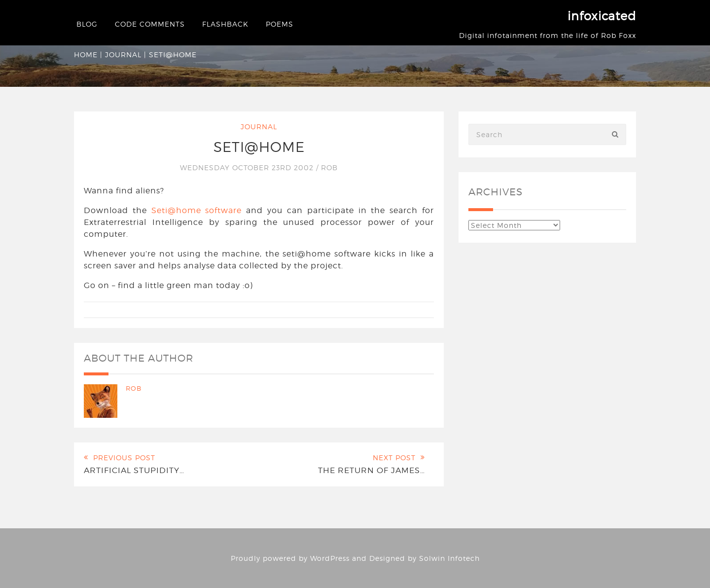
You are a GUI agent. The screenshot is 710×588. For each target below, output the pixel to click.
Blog (87, 24)
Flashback (225, 24)
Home (86, 55)
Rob (329, 167)
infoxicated (602, 16)
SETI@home (259, 147)
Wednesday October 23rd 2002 (248, 167)
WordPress (330, 558)
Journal (123, 55)
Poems (280, 24)
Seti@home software (197, 210)
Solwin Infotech (449, 558)
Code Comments (150, 24)
